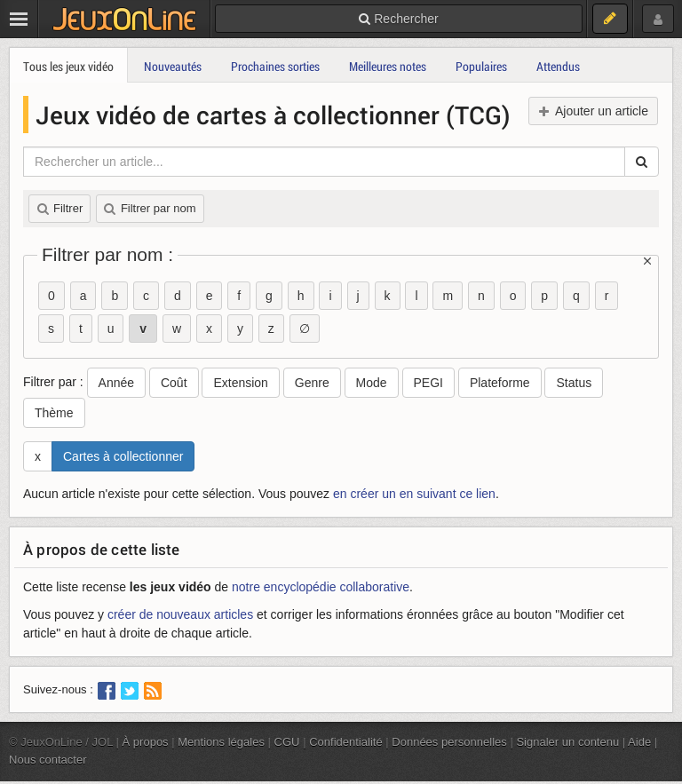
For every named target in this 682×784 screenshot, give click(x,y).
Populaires (481, 66)
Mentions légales (221, 742)
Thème (54, 413)
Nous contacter (48, 760)
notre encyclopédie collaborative (321, 587)
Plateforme (500, 383)
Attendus (558, 66)
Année (116, 383)
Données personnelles (449, 742)
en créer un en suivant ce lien (414, 494)
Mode (372, 383)
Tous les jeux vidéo (68, 66)
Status (574, 383)
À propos (146, 742)
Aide (639, 742)
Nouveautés (173, 66)
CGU (287, 742)
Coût (174, 383)
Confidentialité (346, 742)
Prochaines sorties (275, 66)
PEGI (428, 383)
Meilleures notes (388, 66)
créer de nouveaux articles (180, 614)
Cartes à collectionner (123, 456)
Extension (240, 383)
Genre (312, 383)
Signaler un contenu (567, 742)
